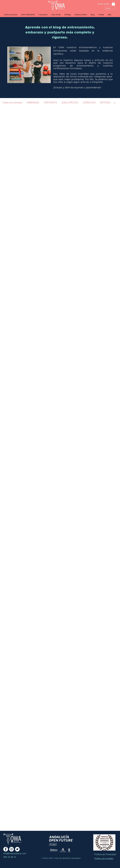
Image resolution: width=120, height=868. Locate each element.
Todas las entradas (12, 103)
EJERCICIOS (89, 103)
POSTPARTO (50, 103)
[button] (113, 3)
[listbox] (110, 8)
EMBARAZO (33, 103)
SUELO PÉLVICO (70, 103)
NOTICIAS (105, 103)
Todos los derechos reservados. (67, 858)
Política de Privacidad (105, 855)
